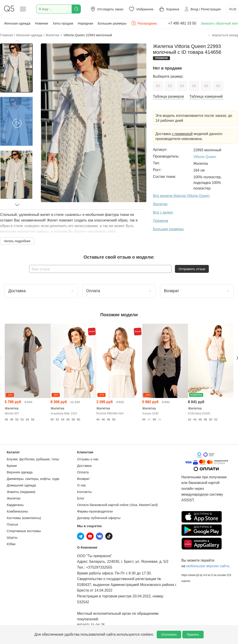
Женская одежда (17, 23)
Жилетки (14, 498)
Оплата (83, 472)
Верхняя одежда (20, 472)
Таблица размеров (168, 96)
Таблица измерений (206, 96)
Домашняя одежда (21, 485)
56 (194, 86)
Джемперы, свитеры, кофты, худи (33, 479)
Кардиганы (15, 505)
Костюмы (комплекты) (24, 518)
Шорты (12, 537)
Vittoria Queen (205, 157)
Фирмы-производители (95, 511)
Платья (12, 524)
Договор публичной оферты (99, 518)
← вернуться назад (223, 35)
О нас (82, 485)
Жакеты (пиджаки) (21, 492)
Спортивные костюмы (24, 531)
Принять (193, 635)
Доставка (84, 466)
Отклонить (169, 635)
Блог (81, 498)
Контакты (84, 492)
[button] (17, 41)
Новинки (41, 23)
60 (218, 86)
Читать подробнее (17, 241)
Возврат (83, 479)
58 (206, 86)
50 (158, 86)
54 (182, 86)
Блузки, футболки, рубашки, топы (33, 459)
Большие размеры (112, 23)
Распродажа (144, 23)
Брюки (12, 466)
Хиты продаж (63, 23)
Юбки (11, 544)
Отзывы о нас (88, 459)
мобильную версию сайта (208, 566)
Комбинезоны (17, 511)
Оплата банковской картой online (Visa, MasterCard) (117, 505)
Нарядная (85, 23)
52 (170, 86)
